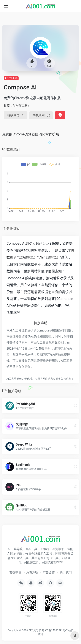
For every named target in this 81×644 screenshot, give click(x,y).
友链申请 (15, 572)
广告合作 (49, 572)
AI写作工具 (11, 78)
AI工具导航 (35, 630)
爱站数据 (26, 257)
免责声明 (32, 572)
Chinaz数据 (47, 257)
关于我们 (66, 572)
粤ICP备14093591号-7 (55, 630)
